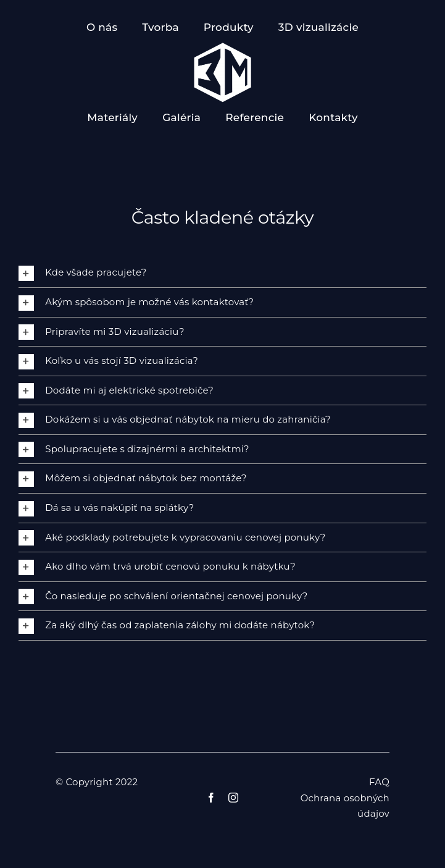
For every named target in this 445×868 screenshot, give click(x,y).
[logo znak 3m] (223, 47)
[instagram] (233, 798)
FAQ (379, 782)
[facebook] (211, 798)
